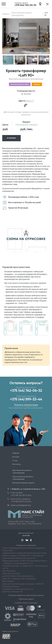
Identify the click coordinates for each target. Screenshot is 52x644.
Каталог (16, 457)
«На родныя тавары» (27, 125)
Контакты (17, 464)
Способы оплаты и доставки (26, 603)
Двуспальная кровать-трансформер (22, 471)
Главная (6, 14)
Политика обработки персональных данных (26, 595)
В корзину (11, 138)
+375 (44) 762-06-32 (25, 5)
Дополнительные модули (23, 483)
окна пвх (26, 535)
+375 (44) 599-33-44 (26, 399)
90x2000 (27, 94)
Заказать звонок (21, 3)
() (30, 101)
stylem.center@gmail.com (21, 505)
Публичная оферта (26, 599)
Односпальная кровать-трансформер (22, 14)
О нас (15, 460)
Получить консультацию (26, 405)
